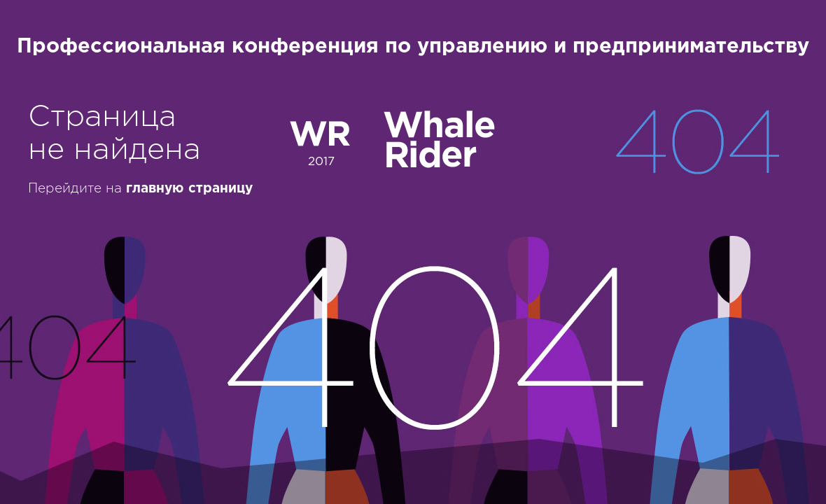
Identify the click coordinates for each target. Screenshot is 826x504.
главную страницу (189, 189)
